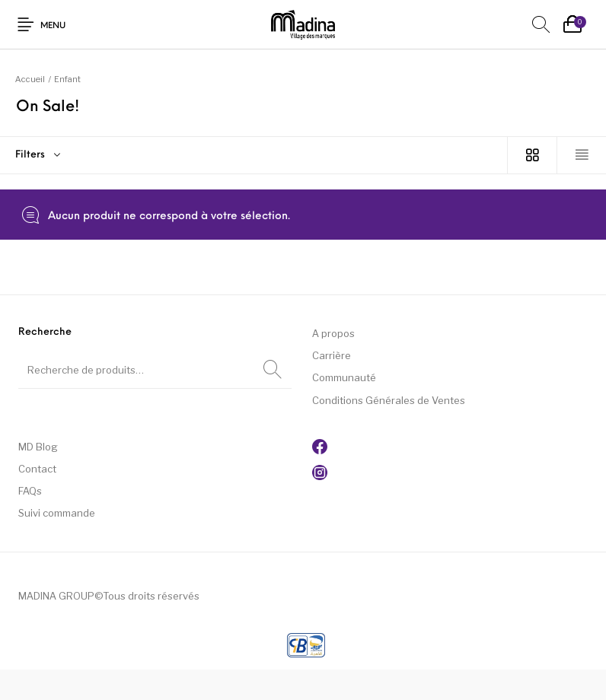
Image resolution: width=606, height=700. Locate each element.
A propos (333, 333)
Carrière (332, 355)
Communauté (344, 377)
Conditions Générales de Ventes (389, 400)
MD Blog (38, 447)
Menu (53, 26)
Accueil (30, 79)
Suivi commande (57, 513)
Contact (37, 469)
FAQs (30, 491)
